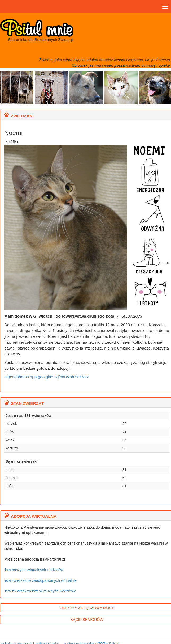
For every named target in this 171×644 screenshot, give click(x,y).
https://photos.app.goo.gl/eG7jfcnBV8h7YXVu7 (47, 377)
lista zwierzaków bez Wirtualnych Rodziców (40, 591)
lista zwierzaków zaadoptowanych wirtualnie (40, 580)
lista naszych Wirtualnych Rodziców (34, 570)
